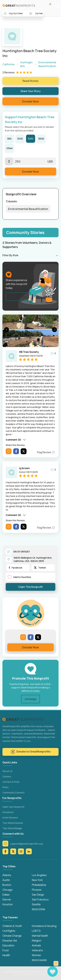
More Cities (38, 909)
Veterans (37, 950)
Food (5, 950)
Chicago (7, 890)
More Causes (39, 960)
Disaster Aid (10, 941)
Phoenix (37, 890)
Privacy (43, 975)
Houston (8, 904)
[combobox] (19, 13)
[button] (50, 6)
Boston (7, 885)
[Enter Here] (29, 161)
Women (36, 955)
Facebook (16, 568)
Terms (33, 975)
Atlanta (7, 875)
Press (6, 787)
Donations (8, 812)
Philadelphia (39, 885)
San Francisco (40, 899)
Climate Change (12, 936)
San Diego (38, 895)
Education (8, 945)
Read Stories (31, 81)
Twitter (40, 568)
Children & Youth (12, 926)
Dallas (6, 895)
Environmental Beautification (28, 209)
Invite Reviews (10, 818)
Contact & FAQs (11, 782)
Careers (7, 776)
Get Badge (31, 699)
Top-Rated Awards (13, 823)
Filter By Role (10, 255)
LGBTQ (36, 931)
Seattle (36, 904)
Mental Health (40, 936)
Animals (36, 945)
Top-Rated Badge (12, 828)
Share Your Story (31, 91)
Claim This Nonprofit (30, 587)
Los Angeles (39, 875)
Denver (7, 899)
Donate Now (30, 101)
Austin (6, 880)
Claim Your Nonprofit (13, 807)
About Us (7, 771)
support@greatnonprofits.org (23, 844)
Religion (37, 941)
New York (37, 880)
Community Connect (14, 793)
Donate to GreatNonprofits (31, 752)
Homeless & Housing (44, 926)
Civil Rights (9, 931)
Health (6, 955)
